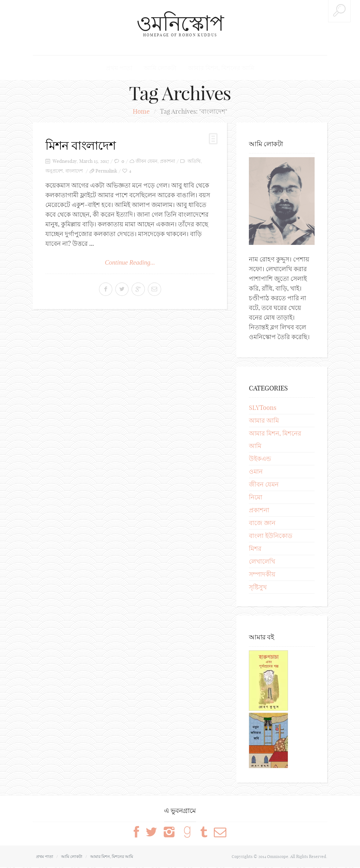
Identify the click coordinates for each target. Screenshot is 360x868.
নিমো (256, 498)
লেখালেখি (262, 562)
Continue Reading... (130, 263)
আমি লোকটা (162, 68)
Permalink (106, 171)
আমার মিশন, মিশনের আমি (214, 68)
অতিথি (194, 161)
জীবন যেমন (147, 161)
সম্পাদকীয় (262, 575)
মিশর (255, 549)
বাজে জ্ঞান (262, 523)
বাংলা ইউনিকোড (271, 536)
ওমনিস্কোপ (180, 23)
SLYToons (263, 408)
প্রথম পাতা (128, 68)
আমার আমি (264, 421)
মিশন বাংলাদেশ (83, 146)
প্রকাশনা (167, 161)
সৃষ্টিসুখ (258, 588)
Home (141, 112)
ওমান (256, 472)
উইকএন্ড (260, 459)
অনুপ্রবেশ (54, 171)
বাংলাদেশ (74, 171)
